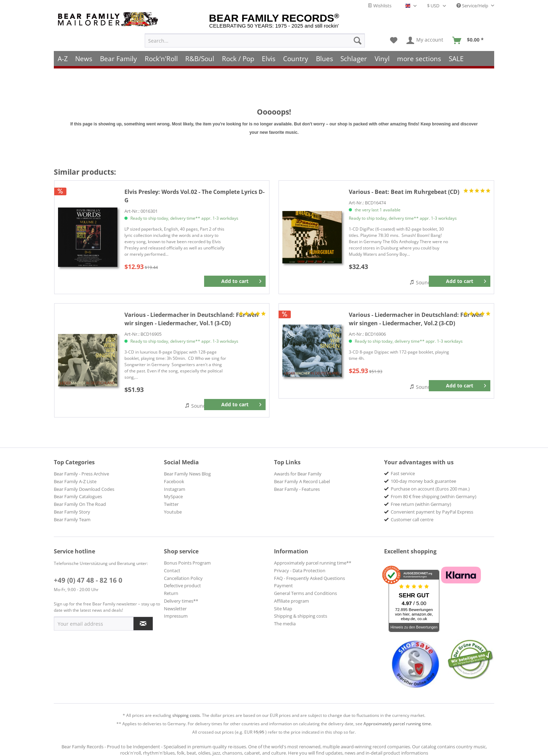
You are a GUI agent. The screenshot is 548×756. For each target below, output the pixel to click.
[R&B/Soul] (200, 59)
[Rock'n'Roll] (161, 59)
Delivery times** (181, 601)
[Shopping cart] (470, 41)
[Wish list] (394, 41)
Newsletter (175, 609)
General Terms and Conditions (305, 593)
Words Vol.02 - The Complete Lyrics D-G (194, 196)
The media (285, 624)
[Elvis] (269, 59)
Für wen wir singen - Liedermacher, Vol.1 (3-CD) (192, 319)
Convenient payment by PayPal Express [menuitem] (432, 512)
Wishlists (380, 6)
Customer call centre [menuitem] (412, 519)
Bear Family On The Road (80, 504)
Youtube (173, 512)
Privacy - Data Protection (300, 570)
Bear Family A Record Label (302, 481)
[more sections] (419, 59)
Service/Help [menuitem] (473, 6)
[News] (84, 59)
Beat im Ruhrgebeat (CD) (404, 192)
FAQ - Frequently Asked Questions (309, 578)
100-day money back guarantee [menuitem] (423, 481)
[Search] (358, 41)
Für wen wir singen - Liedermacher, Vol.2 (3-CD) (416, 319)
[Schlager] (354, 59)
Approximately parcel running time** (313, 563)
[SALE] (456, 59)
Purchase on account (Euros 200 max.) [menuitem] (430, 489)
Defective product (182, 586)
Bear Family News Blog (187, 474)
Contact (172, 570)
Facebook (174, 481)
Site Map (283, 609)
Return (171, 593)
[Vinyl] (382, 59)
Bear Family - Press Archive (81, 474)
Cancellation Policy (183, 578)
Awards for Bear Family (298, 474)
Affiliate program (291, 601)
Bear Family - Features (297, 489)
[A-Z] (63, 59)
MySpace (173, 496)
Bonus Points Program (187, 563)
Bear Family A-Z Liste (75, 481)
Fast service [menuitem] (403, 473)
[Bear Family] (118, 59)
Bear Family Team (72, 519)
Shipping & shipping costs (301, 616)
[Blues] (325, 59)
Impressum (176, 616)
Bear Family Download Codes (84, 489)
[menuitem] (255, 41)
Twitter (171, 504)
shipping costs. (187, 715)
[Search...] (255, 41)
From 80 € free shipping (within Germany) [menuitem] (434, 496)
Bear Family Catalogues (78, 496)
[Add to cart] (235, 281)
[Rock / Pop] (238, 59)
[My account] (425, 41)
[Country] (296, 59)
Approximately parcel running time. (398, 724)
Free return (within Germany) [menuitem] (421, 504)
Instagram (175, 489)
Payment (283, 586)
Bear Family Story (72, 512)
